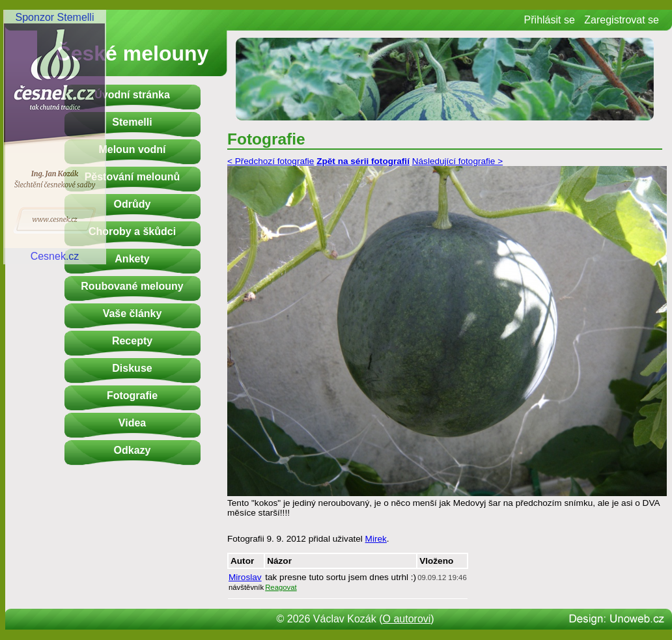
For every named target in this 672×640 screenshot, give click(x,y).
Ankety (132, 259)
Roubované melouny (132, 286)
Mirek (376, 539)
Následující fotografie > (457, 161)
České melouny (133, 53)
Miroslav (245, 577)
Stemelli (132, 122)
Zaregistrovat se (622, 20)
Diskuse (132, 368)
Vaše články (133, 313)
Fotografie (132, 396)
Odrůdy (133, 204)
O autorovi (407, 619)
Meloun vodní (132, 149)
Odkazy (133, 450)
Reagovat (281, 587)
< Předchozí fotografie (271, 161)
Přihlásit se (550, 20)
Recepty (132, 341)
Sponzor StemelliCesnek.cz (55, 137)
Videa (132, 423)
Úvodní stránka (132, 95)
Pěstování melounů (133, 177)
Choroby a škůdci (132, 231)
